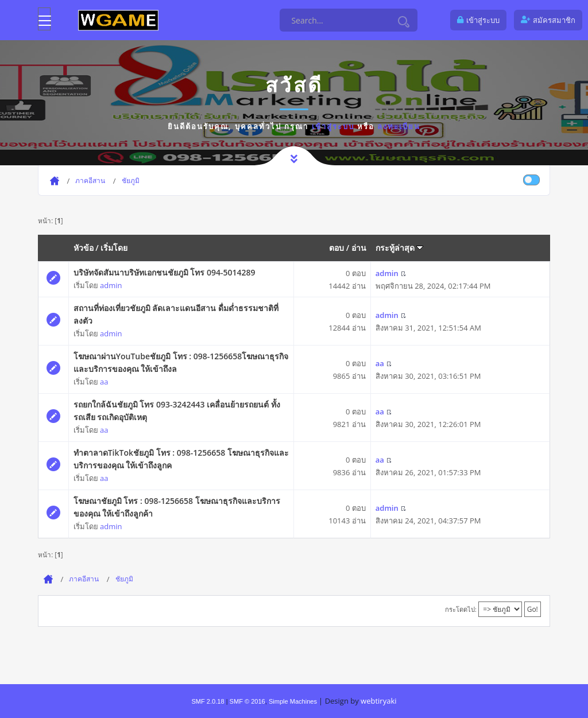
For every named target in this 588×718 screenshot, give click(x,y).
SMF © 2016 (247, 701)
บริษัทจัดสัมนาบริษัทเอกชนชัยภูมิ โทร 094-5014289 (165, 272)
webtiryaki (378, 701)
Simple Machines (293, 701)
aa (104, 382)
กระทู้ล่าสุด (400, 248)
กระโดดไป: (461, 609)
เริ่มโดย (114, 248)
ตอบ (336, 248)
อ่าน (359, 248)
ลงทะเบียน (399, 126)
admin (111, 285)
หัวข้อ (84, 248)
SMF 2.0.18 (208, 701)
